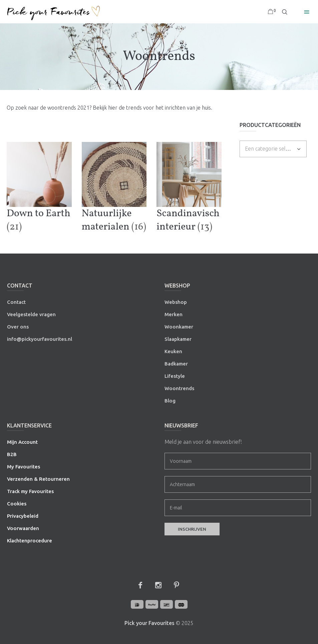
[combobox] (273, 149)
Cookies (17, 504)
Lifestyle (175, 376)
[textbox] (269, 149)
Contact (16, 302)
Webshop (176, 302)
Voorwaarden (23, 528)
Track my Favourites (30, 491)
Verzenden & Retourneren (38, 479)
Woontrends (179, 388)
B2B (12, 454)
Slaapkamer (178, 339)
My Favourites (24, 467)
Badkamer (176, 364)
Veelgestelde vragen (31, 314)
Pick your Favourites (149, 623)
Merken (174, 314)
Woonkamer (179, 327)
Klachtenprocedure (30, 541)
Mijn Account (22, 442)
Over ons (18, 327)
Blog (170, 401)
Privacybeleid (23, 516)
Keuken (173, 351)
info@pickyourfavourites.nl (40, 339)
